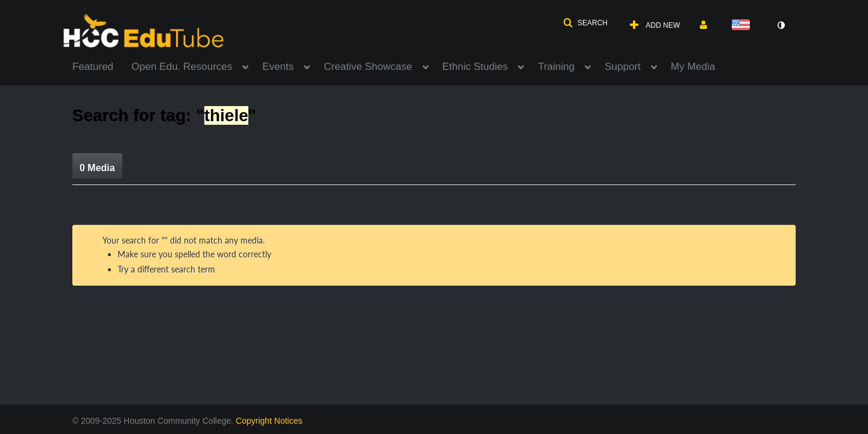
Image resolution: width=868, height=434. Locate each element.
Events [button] (278, 67)
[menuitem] (102, 66)
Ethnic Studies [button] (475, 67)
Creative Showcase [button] (368, 67)
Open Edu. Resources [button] (182, 67)
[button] (585, 23)
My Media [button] (693, 67)
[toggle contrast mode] (781, 25)
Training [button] (556, 67)
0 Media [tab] (97, 168)
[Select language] (743, 26)
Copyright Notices (269, 421)
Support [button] (623, 67)
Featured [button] (93, 67)
